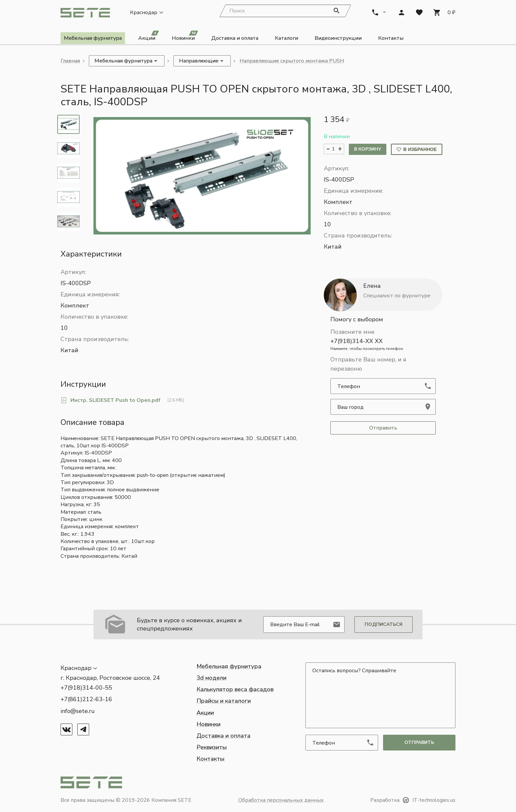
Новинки (185, 38)
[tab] (68, 125)
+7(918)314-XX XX (383, 345)
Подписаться (384, 624)
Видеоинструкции (338, 39)
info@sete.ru (78, 711)
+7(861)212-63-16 (86, 700)
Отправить (383, 428)
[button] (202, 176)
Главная (70, 62)
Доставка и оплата (235, 39)
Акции (148, 38)
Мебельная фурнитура (93, 39)
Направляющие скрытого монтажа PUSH (292, 62)
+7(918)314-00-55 (86, 688)
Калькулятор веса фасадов (235, 690)
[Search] (285, 12)
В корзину (368, 149)
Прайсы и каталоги (224, 701)
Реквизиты (212, 748)
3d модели (211, 678)
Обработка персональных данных (281, 800)
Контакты (391, 39)
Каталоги (286, 39)
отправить (419, 742)
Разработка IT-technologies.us (413, 800)
